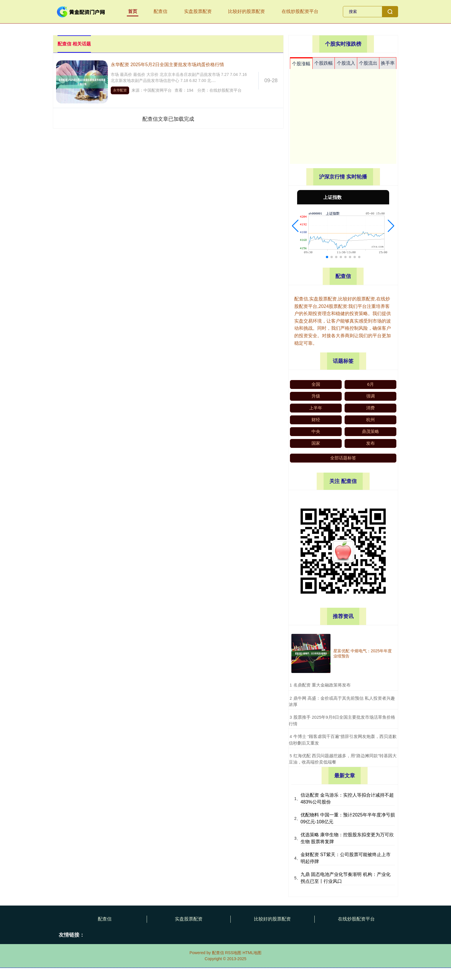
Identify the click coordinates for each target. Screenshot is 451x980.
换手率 (388, 63)
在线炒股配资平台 (300, 11)
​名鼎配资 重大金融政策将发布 (322, 685)
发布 (370, 443)
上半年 (316, 408)
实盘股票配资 (198, 11)
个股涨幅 (301, 64)
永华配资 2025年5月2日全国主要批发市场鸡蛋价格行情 (167, 65)
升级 (316, 396)
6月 (371, 384)
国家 (316, 443)
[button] (295, 226)
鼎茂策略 (370, 431)
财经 (316, 420)
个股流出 (368, 63)
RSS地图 (233, 953)
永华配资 (120, 90)
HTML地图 (252, 953)
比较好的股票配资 (246, 11)
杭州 (370, 420)
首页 (133, 11)
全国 (316, 384)
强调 (370, 396)
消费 (370, 408)
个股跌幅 (324, 63)
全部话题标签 (343, 458)
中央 (316, 431)
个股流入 (346, 63)
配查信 (160, 11)
